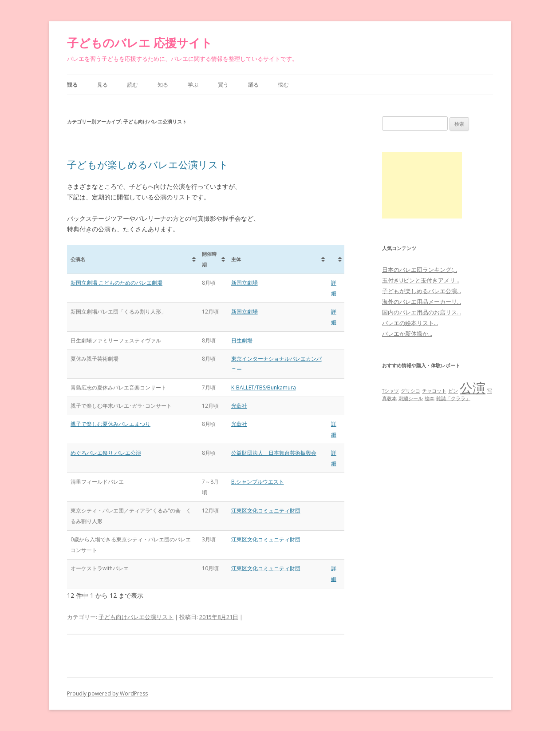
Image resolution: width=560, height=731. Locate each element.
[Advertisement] (422, 185)
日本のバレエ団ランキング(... (420, 270)
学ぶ (193, 85)
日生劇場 (242, 340)
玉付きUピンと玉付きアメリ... (421, 280)
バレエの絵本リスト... (410, 323)
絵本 (430, 398)
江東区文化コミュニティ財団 (266, 511)
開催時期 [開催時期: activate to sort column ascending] (209, 259)
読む (133, 85)
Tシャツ (390, 391)
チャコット (434, 391)
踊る (253, 85)
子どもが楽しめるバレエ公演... (422, 291)
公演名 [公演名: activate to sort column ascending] (78, 259)
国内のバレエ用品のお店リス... (422, 312)
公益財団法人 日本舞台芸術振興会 (274, 453)
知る (163, 85)
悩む (284, 85)
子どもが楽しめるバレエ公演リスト (148, 164)
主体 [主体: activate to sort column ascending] (236, 259)
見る (103, 85)
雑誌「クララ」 (453, 398)
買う (223, 85)
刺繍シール (411, 398)
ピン (453, 391)
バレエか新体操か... (407, 334)
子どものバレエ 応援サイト (140, 43)
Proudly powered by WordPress (107, 693)
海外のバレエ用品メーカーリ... (422, 302)
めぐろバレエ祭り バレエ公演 (106, 453)
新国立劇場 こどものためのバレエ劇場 (116, 283)
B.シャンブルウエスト (258, 482)
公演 (473, 388)
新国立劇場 (245, 283)
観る (72, 85)
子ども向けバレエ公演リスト (136, 617)
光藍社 (239, 406)
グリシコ (410, 391)
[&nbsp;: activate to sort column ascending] (336, 260)
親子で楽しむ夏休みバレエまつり (110, 424)
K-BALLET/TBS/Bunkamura (264, 387)
